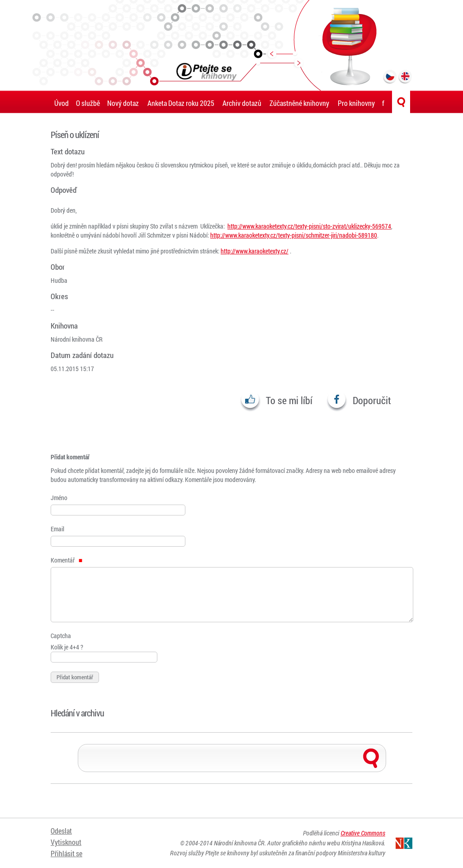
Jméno (59, 498)
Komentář (66, 560)
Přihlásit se (66, 853)
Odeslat (61, 831)
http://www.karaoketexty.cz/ (255, 251)
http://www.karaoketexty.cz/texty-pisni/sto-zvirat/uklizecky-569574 (309, 226)
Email (57, 529)
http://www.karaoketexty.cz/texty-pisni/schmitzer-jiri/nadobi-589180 (294, 235)
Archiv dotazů (242, 103)
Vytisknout (66, 842)
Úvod (61, 103)
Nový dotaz (123, 103)
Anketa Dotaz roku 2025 (181, 103)
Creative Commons (363, 833)
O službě (88, 103)
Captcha (61, 636)
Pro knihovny (356, 103)
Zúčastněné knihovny (299, 103)
